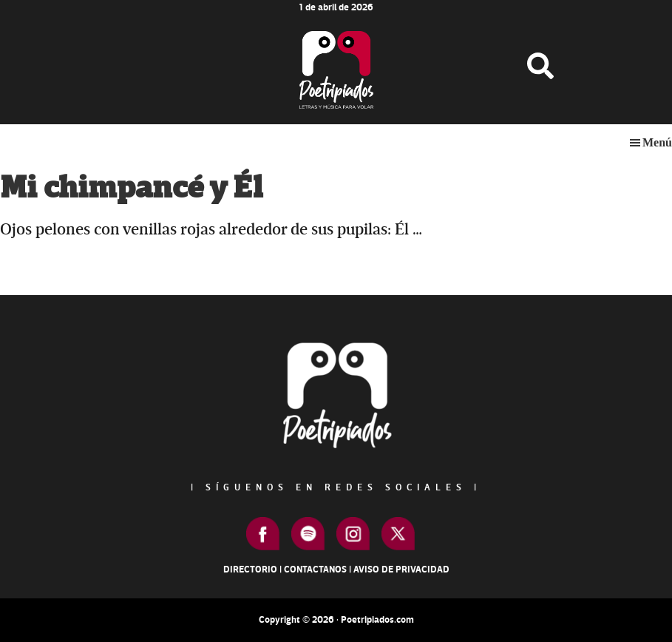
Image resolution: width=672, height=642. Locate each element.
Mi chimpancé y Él (131, 188)
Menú (657, 142)
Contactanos (315, 570)
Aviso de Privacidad (401, 570)
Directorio (250, 570)
